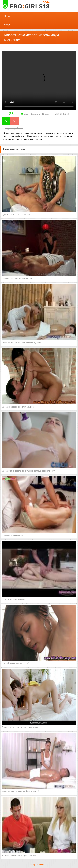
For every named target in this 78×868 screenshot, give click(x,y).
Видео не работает (14, 128)
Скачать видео (62, 114)
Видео (8, 25)
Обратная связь (39, 864)
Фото (7, 16)
